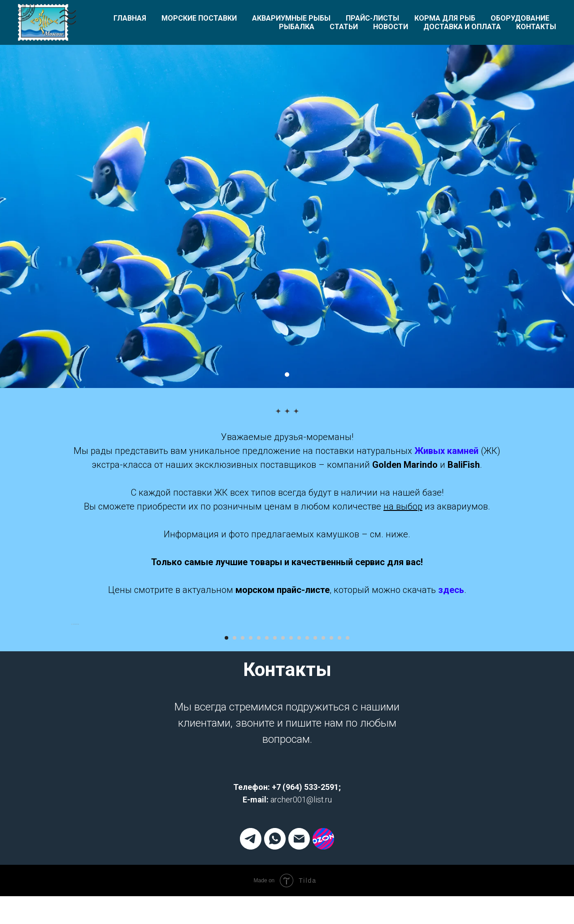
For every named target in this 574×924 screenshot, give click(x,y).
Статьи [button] (344, 27)
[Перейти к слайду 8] (283, 884)
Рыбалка (297, 27)
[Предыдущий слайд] (72, 747)
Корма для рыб (445, 18)
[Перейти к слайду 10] (299, 884)
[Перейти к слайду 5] (259, 884)
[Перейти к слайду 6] (267, 884)
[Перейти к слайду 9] (291, 884)
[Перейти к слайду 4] (251, 884)
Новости (391, 27)
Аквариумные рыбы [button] (291, 18)
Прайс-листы (372, 18)
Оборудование (520, 18)
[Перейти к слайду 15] (339, 884)
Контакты (536, 27)
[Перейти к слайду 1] (287, 375)
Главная (130, 18)
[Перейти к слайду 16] (348, 884)
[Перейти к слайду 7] (275, 884)
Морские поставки (199, 18)
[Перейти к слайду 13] (323, 884)
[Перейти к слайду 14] (331, 884)
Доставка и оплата (462, 27)
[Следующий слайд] (502, 747)
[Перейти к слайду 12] (315, 884)
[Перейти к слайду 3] (243, 884)
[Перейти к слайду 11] (307, 884)
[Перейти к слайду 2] (235, 884)
